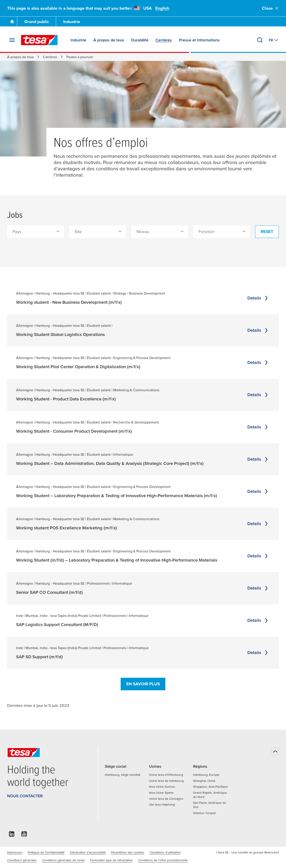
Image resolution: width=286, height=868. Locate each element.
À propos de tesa (20, 57)
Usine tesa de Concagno (166, 799)
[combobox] (36, 232)
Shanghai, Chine (204, 781)
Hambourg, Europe (206, 775)
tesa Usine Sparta (161, 793)
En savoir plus (143, 684)
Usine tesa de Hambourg (166, 781)
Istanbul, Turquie (204, 813)
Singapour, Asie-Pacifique (210, 787)
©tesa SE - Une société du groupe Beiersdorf (247, 852)
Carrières (50, 57)
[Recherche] (260, 40)
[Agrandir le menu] (12, 40)
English (162, 8)
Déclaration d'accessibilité (88, 852)
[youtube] (24, 835)
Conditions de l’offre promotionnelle (163, 860)
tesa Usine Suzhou (162, 787)
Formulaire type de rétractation (111, 860)
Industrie (72, 22)
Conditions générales (22, 860)
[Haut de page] (275, 751)
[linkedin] (12, 835)
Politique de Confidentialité (46, 852)
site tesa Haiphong (162, 804)
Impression (15, 852)
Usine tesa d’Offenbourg (166, 775)
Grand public (37, 22)
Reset (267, 232)
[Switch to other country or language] (274, 40)
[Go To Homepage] (12, 21)
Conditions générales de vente (63, 860)
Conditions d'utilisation (165, 852)
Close (270, 8)
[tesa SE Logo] (39, 40)
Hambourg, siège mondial (122, 775)
